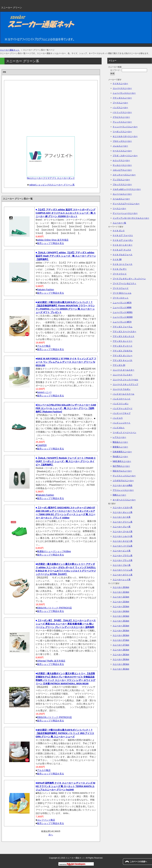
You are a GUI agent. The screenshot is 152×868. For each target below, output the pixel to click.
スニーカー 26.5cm (121, 635)
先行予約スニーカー (121, 466)
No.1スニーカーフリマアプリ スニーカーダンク (51, 178)
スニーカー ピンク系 (122, 551)
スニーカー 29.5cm (121, 664)
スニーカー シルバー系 (122, 536)
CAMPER (42, 445)
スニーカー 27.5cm (121, 645)
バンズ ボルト (119, 428)
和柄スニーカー (119, 495)
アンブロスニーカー (121, 180)
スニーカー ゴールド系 (122, 532)
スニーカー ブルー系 (122, 565)
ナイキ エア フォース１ (123, 235)
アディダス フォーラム (122, 327)
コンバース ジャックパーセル (125, 380)
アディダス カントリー (122, 341)
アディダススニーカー (122, 98)
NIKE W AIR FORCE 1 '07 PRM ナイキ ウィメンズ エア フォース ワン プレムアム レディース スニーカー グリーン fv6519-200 (66, 362)
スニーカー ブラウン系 (122, 556)
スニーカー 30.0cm (121, 669)
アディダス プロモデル (122, 351)
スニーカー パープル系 (122, 546)
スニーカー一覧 (119, 223)
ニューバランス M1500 (123, 317)
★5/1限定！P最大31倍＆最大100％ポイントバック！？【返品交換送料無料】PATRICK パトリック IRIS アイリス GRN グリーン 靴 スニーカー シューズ (65, 733)
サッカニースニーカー (122, 165)
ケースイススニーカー (122, 151)
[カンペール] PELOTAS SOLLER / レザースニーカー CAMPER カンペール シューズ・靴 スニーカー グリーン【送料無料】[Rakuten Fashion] (66, 408)
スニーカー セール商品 (122, 485)
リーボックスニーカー (122, 132)
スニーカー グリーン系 (122, 522)
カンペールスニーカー (122, 194)
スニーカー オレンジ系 (122, 512)
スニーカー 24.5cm (121, 616)
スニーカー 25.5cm (121, 626)
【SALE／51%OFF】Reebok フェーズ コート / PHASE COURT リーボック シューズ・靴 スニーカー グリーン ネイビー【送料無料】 (66, 461)
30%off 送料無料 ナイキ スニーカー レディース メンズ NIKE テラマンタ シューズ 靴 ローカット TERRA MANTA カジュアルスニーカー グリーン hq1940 (65, 786)
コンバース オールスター (123, 370)
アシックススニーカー (122, 122)
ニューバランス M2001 (123, 312)
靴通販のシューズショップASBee (54, 551)
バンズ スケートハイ (122, 399)
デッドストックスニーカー (124, 476)
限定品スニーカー (120, 442)
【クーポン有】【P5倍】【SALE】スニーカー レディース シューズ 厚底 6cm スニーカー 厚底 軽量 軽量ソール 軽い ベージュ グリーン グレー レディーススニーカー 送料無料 (66, 624)
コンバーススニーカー (122, 88)
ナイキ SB (117, 259)
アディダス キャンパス (122, 360)
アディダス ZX (119, 365)
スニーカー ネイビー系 (122, 541)
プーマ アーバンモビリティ (124, 283)
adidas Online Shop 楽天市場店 (53, 240)
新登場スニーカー (120, 447)
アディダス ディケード (122, 346)
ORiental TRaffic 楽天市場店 (51, 661)
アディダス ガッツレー (122, 356)
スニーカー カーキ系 (122, 517)
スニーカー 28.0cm (121, 650)
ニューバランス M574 (122, 322)
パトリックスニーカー (122, 112)
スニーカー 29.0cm (121, 659)
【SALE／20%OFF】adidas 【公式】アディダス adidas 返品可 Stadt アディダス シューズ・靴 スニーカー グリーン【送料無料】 (66, 256)
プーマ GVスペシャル (122, 293)
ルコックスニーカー (121, 160)
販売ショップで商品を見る (51, 243)
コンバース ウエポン (122, 389)
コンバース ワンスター (122, 375)
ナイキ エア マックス (122, 250)
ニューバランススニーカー (124, 93)
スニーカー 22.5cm (121, 597)
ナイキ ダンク (119, 231)
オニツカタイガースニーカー (125, 136)
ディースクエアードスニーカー (126, 204)
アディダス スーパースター (124, 332)
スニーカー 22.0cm (121, 592)
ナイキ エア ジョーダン (123, 240)
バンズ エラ (118, 418)
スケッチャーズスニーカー (124, 175)
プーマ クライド (120, 274)
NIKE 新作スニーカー (122, 461)
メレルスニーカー (120, 146)
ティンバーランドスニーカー (125, 127)
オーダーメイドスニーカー (124, 500)
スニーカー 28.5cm (121, 655)
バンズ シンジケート (122, 423)
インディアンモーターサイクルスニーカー (131, 218)
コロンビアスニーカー (122, 170)
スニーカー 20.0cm (121, 587)
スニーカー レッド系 (122, 580)
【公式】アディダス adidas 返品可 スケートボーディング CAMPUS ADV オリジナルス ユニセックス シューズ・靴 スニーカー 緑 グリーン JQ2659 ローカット (66, 213)
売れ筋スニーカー (120, 457)
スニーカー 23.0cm (121, 602)
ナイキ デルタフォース (122, 255)
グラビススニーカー (121, 117)
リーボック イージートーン (124, 432)
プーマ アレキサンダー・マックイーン (129, 279)
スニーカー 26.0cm (121, 631)
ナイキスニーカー (120, 83)
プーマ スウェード (121, 288)
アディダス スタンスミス (123, 336)
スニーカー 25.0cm (121, 621)
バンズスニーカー (120, 108)
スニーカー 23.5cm (121, 606)
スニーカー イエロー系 (122, 507)
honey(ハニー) (44, 392)
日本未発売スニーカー (122, 452)
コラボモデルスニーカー (123, 481)
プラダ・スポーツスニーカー (125, 156)
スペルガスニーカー (121, 199)
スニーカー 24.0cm (121, 611)
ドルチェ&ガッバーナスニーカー (127, 189)
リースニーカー (119, 208)
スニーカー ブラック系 (122, 560)
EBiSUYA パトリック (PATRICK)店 (55, 608)
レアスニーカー (119, 437)
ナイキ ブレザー (120, 269)
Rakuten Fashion (46, 290)
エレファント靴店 (46, 820)
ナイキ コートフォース (122, 264)
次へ (51, 835)
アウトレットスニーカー (123, 490)
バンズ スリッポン (121, 404)
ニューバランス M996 (122, 307)
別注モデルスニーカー (122, 471)
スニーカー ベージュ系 (122, 570)
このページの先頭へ (138, 862)
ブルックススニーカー (122, 184)
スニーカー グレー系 (122, 527)
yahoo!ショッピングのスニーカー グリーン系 (52, 185)
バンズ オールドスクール (123, 394)
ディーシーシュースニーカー (125, 213)
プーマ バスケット (121, 298)
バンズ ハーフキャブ (122, 413)
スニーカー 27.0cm (121, 640)
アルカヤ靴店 (44, 346)
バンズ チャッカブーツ (122, 408)
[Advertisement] (51, 107)
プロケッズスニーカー (122, 141)
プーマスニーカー (120, 103)
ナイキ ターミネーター (122, 245)
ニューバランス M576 (122, 303)
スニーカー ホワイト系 (122, 575)
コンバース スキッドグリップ (125, 384)
